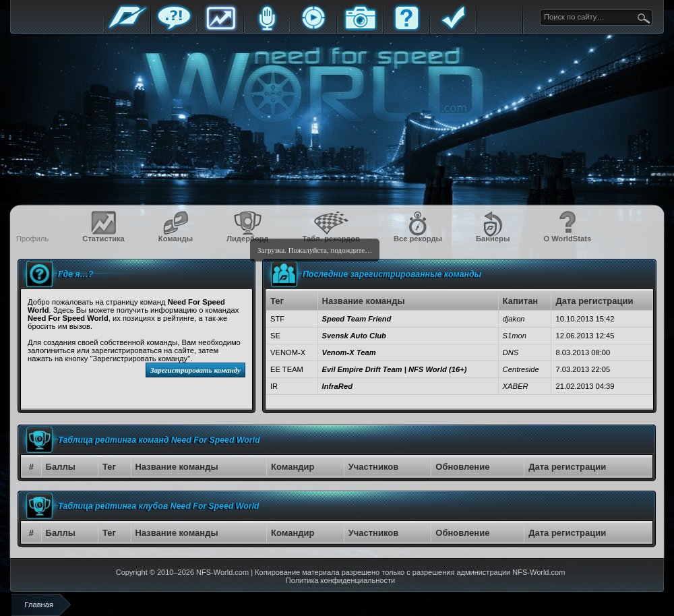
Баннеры (493, 239)
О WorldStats (567, 239)
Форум (174, 29)
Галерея (360, 29)
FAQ (406, 29)
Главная (127, 29)
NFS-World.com (222, 572)
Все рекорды (418, 239)
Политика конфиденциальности (340, 580)
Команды (176, 239)
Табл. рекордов (331, 239)
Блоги (267, 29)
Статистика (220, 29)
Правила (453, 29)
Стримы (313, 29)
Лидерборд (247, 239)
